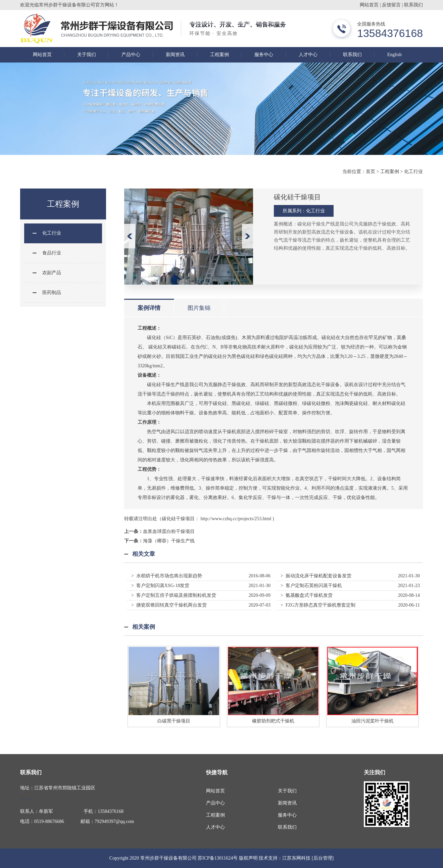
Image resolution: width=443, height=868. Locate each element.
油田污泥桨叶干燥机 (373, 721)
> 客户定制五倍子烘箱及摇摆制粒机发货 (174, 595)
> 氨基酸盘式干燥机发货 (307, 595)
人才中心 (308, 55)
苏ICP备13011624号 (218, 858)
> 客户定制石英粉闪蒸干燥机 (311, 586)
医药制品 (52, 293)
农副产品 (52, 273)
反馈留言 (391, 5)
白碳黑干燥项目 (174, 721)
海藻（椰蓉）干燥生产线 (169, 541)
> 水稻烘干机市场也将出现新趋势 (167, 576)
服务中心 (264, 55)
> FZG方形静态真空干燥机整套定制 (318, 605)
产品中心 (131, 55)
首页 (371, 172)
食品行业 (52, 253)
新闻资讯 (175, 55)
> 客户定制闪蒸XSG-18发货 (160, 586)
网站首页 (369, 5)
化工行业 (413, 172)
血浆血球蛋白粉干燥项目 (169, 531)
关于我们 (87, 55)
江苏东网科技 (296, 858)
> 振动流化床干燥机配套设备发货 (316, 576)
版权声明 (248, 858)
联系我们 (413, 5)
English (395, 55)
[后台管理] (323, 858)
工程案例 (219, 55)
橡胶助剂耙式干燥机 (273, 721)
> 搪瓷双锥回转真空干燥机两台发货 (169, 605)
